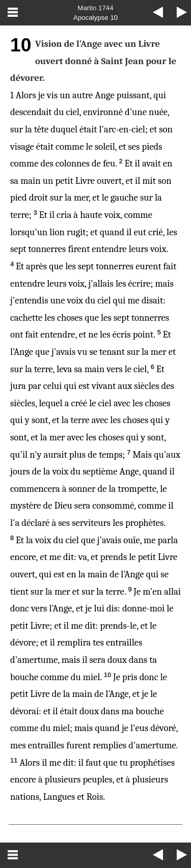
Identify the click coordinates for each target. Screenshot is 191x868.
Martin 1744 (95, 8)
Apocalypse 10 (95, 18)
